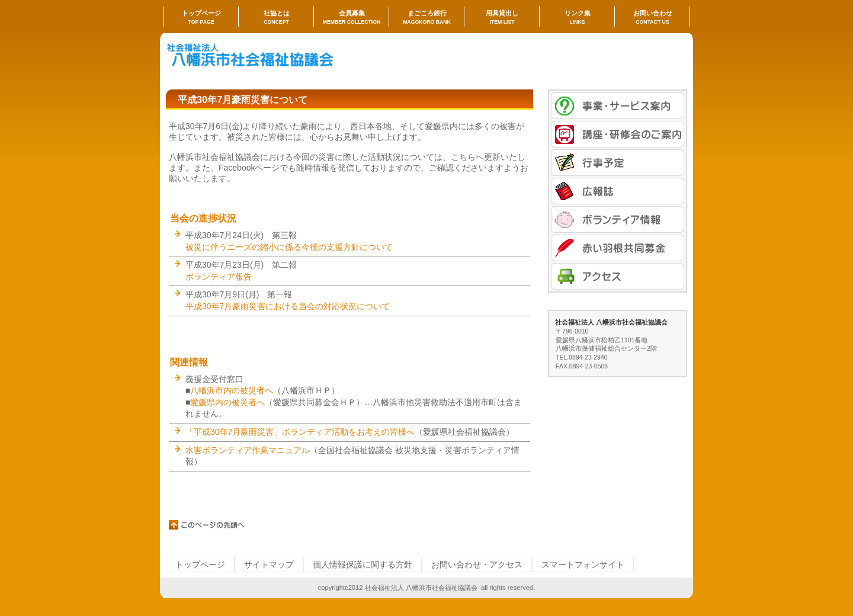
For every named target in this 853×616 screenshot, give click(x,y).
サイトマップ (269, 564)
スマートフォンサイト (583, 564)
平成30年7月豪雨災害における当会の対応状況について (288, 306)
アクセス (618, 276)
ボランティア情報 (618, 219)
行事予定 (618, 163)
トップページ (200, 564)
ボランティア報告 (219, 277)
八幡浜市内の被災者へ (232, 390)
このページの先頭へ (207, 525)
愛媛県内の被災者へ (227, 402)
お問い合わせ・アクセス (477, 564)
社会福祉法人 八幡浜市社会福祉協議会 (284, 57)
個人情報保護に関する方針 (363, 564)
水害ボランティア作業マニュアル (248, 450)
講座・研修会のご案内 (618, 134)
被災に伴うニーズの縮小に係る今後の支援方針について (289, 247)
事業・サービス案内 (618, 106)
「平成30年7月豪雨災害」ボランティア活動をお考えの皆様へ (300, 432)
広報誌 (618, 191)
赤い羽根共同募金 (618, 248)
